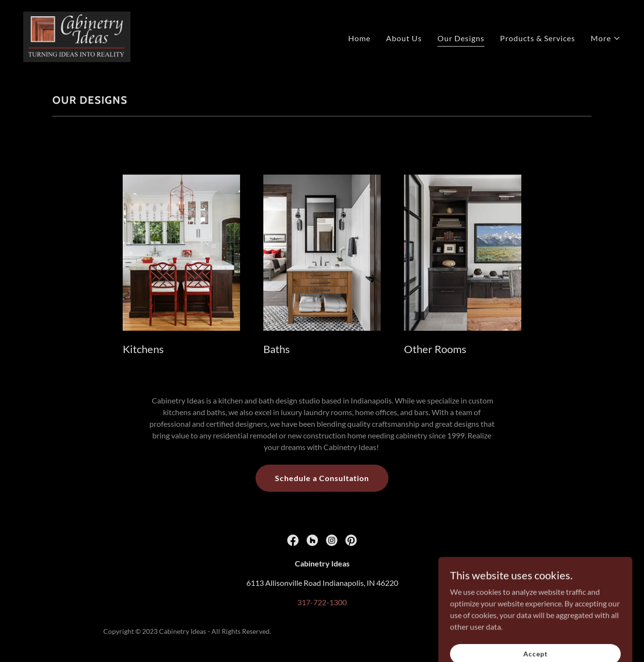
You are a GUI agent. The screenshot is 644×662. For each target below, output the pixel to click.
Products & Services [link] (538, 38)
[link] (77, 36)
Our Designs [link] (461, 38)
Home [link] (359, 38)
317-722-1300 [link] (322, 602)
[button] (606, 38)
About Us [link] (404, 38)
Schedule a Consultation (322, 478)
